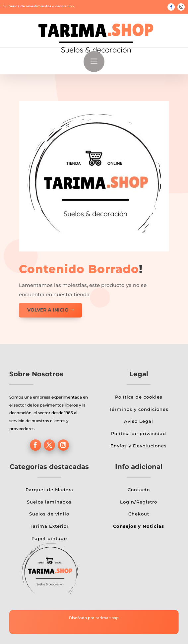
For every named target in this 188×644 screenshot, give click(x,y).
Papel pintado (49, 538)
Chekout (139, 514)
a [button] (94, 62)
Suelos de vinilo (49, 514)
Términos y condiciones (139, 409)
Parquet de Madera (49, 490)
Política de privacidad (139, 433)
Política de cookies (139, 397)
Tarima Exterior (49, 526)
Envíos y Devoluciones (139, 446)
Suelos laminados (49, 502)
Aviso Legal (139, 421)
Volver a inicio (48, 310)
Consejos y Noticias (139, 526)
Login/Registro (139, 502)
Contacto (139, 490)
